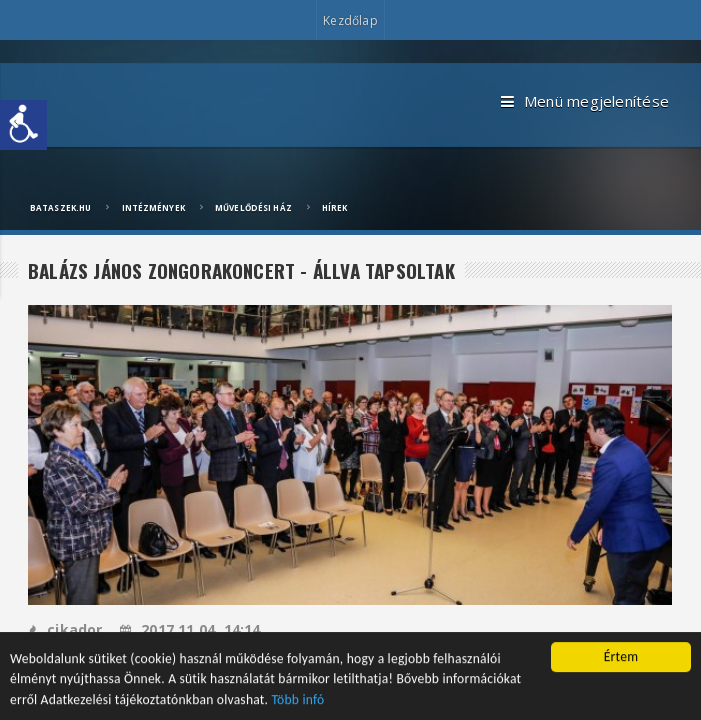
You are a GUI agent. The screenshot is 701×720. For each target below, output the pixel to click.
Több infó (298, 703)
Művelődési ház (253, 207)
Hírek (335, 207)
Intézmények (153, 207)
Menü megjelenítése (585, 102)
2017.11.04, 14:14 (190, 629)
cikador (65, 629)
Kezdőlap (350, 20)
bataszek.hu (60, 207)
